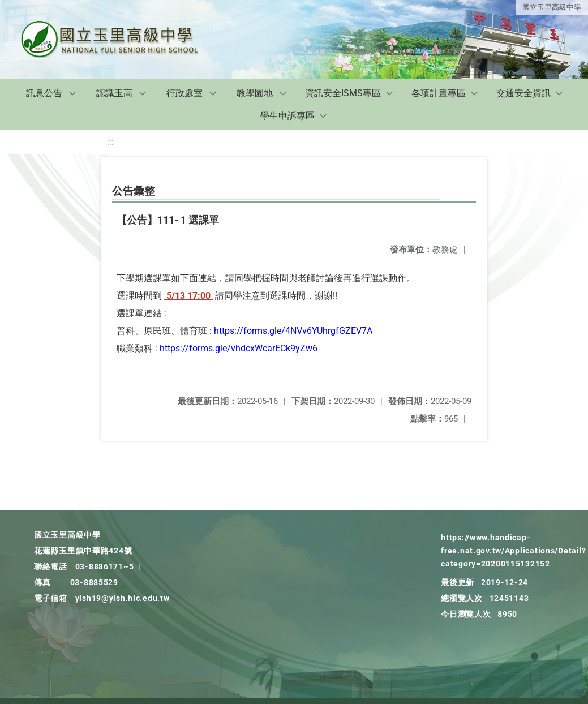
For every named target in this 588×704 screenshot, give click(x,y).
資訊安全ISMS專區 (343, 93)
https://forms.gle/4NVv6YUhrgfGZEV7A (293, 331)
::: (110, 142)
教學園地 (255, 93)
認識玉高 (114, 93)
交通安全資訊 (523, 93)
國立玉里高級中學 (552, 7)
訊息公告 (44, 93)
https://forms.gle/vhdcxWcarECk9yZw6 (239, 348)
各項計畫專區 (439, 93)
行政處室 (184, 93)
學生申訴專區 (287, 116)
